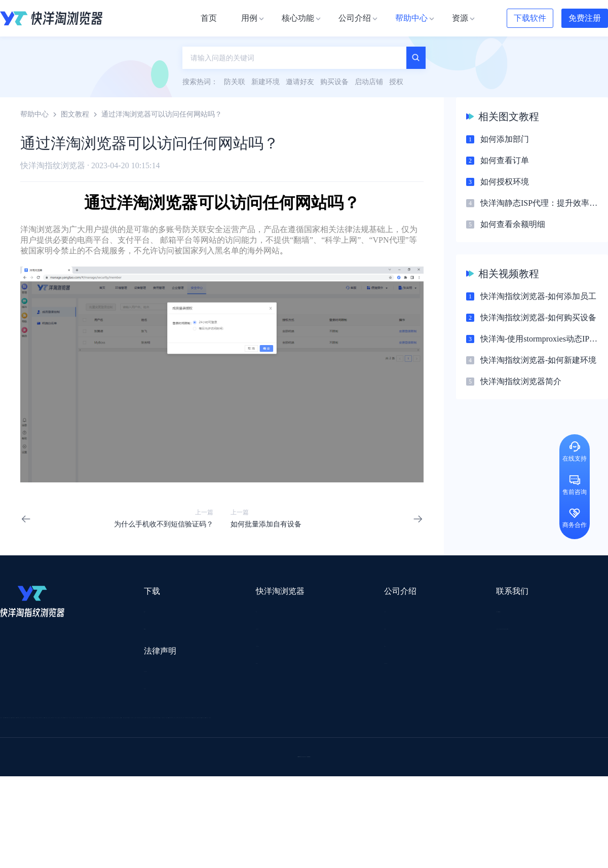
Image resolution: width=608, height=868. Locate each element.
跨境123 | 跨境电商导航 (36, 737)
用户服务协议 (131, 672)
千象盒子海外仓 (170, 750)
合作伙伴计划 (314, 665)
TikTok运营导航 (25, 777)
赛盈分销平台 (376, 737)
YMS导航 (251, 763)
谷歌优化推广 (84, 777)
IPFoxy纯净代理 (124, 803)
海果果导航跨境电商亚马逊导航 (279, 777)
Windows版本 (130, 628)
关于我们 (307, 610)
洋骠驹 (368, 750)
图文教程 (75, 114)
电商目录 (356, 777)
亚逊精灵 (448, 750)
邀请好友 (213, 665)
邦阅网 (334, 750)
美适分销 (49, 763)
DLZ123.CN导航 (503, 724)
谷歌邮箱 (293, 763)
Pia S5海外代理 (434, 737)
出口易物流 (103, 737)
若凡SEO (260, 790)
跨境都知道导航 (440, 724)
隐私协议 (124, 690)
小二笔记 (406, 750)
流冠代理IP (197, 724)
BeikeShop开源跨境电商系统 (148, 790)
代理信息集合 (220, 646)
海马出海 (209, 763)
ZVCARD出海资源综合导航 (43, 803)
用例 (206, 610)
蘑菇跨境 (526, 763)
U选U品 (329, 737)
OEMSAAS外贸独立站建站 (90, 750)
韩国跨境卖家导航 (188, 777)
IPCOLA (62, 724)
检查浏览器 (216, 628)
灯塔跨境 (484, 737)
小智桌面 (77, 790)
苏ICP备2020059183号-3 (386, 848)
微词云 (11, 763)
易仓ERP (222, 750)
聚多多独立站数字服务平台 (363, 763)
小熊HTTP (331, 803)
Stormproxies (107, 724)
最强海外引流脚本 (316, 790)
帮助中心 (34, 114)
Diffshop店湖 (438, 763)
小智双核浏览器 (25, 790)
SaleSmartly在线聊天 (193, 803)
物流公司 (219, 790)
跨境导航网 (483, 777)
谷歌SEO (485, 763)
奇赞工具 (372, 790)
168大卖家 (480, 790)
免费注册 (585, 18)
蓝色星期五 (529, 737)
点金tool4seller (282, 737)
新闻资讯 (307, 628)
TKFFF (442, 777)
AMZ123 (389, 724)
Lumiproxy (346, 724)
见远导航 (132, 777)
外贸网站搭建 (156, 737)
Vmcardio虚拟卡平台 (270, 803)
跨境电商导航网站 (218, 737)
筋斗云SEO (401, 777)
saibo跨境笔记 (296, 724)
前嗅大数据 (493, 750)
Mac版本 (123, 610)
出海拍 (259, 750)
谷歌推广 (90, 763)
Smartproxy (244, 724)
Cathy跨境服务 (546, 750)
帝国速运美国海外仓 (149, 763)
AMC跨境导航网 (425, 790)
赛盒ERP (297, 750)
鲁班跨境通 (18, 750)
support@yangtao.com (435, 610)
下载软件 (530, 18)
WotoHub (153, 724)
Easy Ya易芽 (533, 777)
